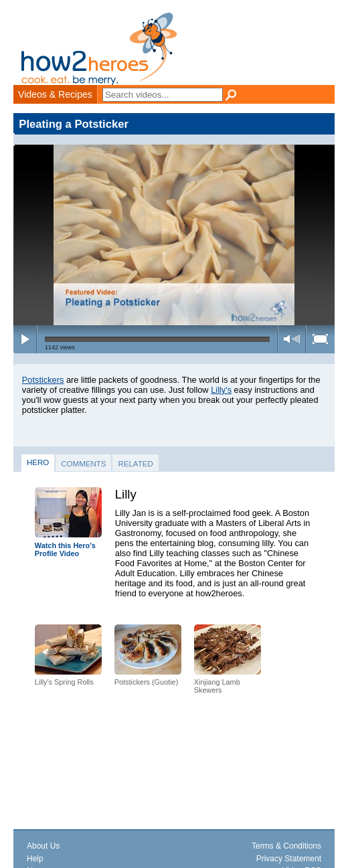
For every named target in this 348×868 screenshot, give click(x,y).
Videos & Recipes (55, 94)
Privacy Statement (289, 859)
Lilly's (221, 390)
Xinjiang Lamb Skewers (217, 686)
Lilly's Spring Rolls (64, 682)
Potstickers (43, 380)
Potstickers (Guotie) (147, 682)
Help (35, 859)
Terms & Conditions (286, 846)
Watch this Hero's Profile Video (65, 550)
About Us (43, 846)
